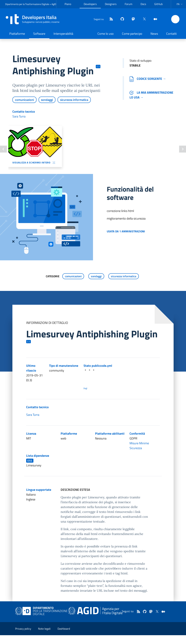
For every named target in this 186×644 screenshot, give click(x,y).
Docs (143, 4)
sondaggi (47, 100)
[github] (121, 19)
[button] (180, 4)
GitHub (158, 4)
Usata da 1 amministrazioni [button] (126, 231)
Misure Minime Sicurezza (139, 446)
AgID (54, 4)
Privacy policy (23, 629)
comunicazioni (24, 100)
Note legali (44, 629)
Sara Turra (19, 116)
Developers (90, 4)
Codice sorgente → (148, 79)
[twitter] (143, 19)
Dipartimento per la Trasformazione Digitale (27, 4)
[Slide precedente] (3, 149)
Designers (111, 4)
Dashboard (64, 629)
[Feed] (110, 19)
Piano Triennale (70, 7)
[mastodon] (132, 19)
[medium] (154, 19)
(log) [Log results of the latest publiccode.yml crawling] (85, 388)
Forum (128, 4)
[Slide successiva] (183, 149)
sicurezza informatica (74, 100)
